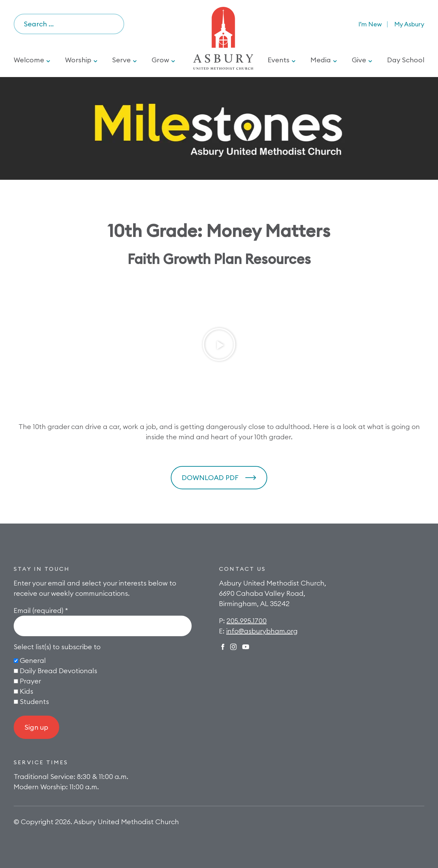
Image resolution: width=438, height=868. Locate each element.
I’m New (370, 24)
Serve (121, 60)
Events (279, 60)
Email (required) (41, 610)
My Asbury (409, 24)
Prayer (30, 681)
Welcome (29, 60)
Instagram (233, 647)
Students (34, 701)
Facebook (223, 647)
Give (359, 60)
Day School (406, 60)
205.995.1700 (247, 621)
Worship (78, 60)
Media (321, 60)
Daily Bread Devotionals (59, 671)
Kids (27, 691)
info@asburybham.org (262, 631)
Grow (160, 60)
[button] (219, 344)
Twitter (246, 647)
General (33, 660)
